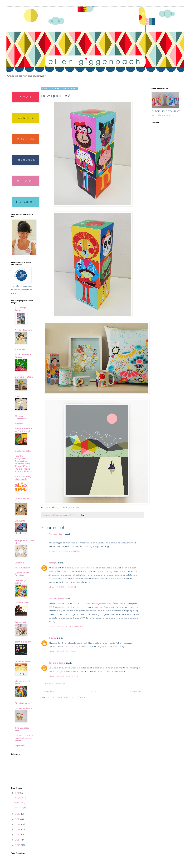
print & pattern (23, 642)
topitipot (20, 746)
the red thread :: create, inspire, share (24, 738)
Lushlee (19, 563)
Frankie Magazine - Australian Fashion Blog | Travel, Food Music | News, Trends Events (24, 464)
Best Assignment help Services (105, 603)
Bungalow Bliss (24, 377)
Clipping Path (56, 534)
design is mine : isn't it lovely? (24, 430)
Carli (17, 396)
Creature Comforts (20, 417)
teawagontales (23, 708)
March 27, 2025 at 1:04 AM (63, 651)
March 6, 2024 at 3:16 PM (62, 587)
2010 (18, 845)
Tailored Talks (57, 663)
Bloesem (20, 350)
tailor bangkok (57, 671)
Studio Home (22, 703)
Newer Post (49, 691)
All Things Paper (21, 309)
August (19, 797)
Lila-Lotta (20, 521)
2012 (18, 835)
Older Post (137, 691)
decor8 (19, 424)
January (19, 807)
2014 (18, 824)
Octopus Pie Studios (22, 574)
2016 (18, 814)
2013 (18, 829)
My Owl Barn (22, 568)
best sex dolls (83, 568)
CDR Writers (56, 607)
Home (93, 691)
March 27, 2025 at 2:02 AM (63, 676)
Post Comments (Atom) (72, 697)
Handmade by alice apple (23, 478)
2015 (18, 819)
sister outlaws (23, 661)
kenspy (53, 563)
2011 (18, 840)
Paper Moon (22, 602)
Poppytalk (21, 622)
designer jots (23, 451)
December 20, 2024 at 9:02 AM (66, 626)
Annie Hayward (24, 330)
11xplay (52, 638)
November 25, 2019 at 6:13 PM (65, 551)
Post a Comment (55, 684)
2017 (18, 793)
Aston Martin (56, 598)
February (20, 802)
